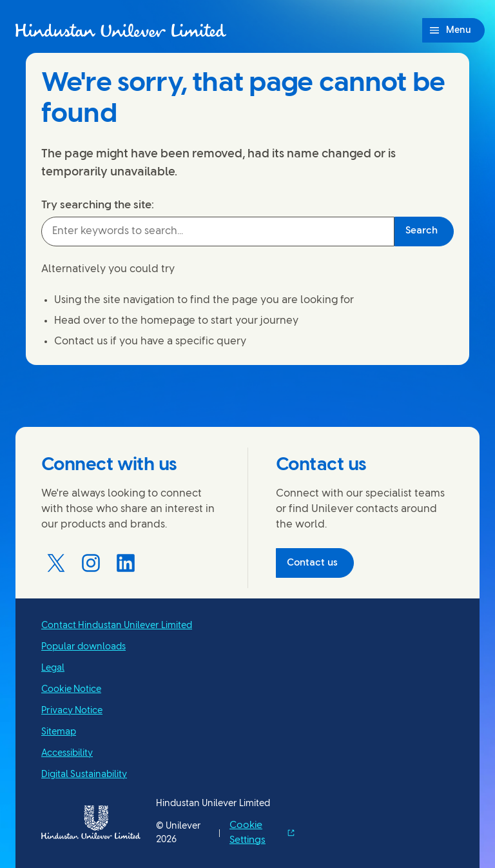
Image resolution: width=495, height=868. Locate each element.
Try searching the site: (98, 205)
